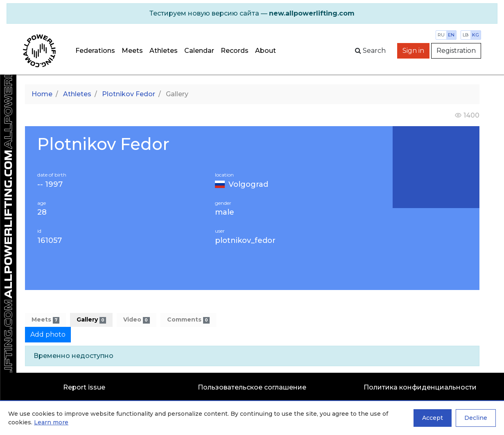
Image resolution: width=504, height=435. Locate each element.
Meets (132, 51)
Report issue (84, 387)
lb (466, 35)
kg (476, 35)
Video (136, 320)
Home (42, 94)
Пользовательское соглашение (252, 387)
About (266, 51)
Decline (476, 418)
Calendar (199, 51)
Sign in (413, 51)
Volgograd (248, 184)
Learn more (51, 422)
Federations (95, 51)
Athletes (164, 51)
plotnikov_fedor (245, 240)
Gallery (91, 320)
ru (441, 35)
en (451, 35)
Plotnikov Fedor (129, 94)
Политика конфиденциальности (420, 387)
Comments (188, 320)
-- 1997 (50, 185)
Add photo (48, 334)
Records (235, 51)
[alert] (252, 14)
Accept (433, 418)
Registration (456, 51)
